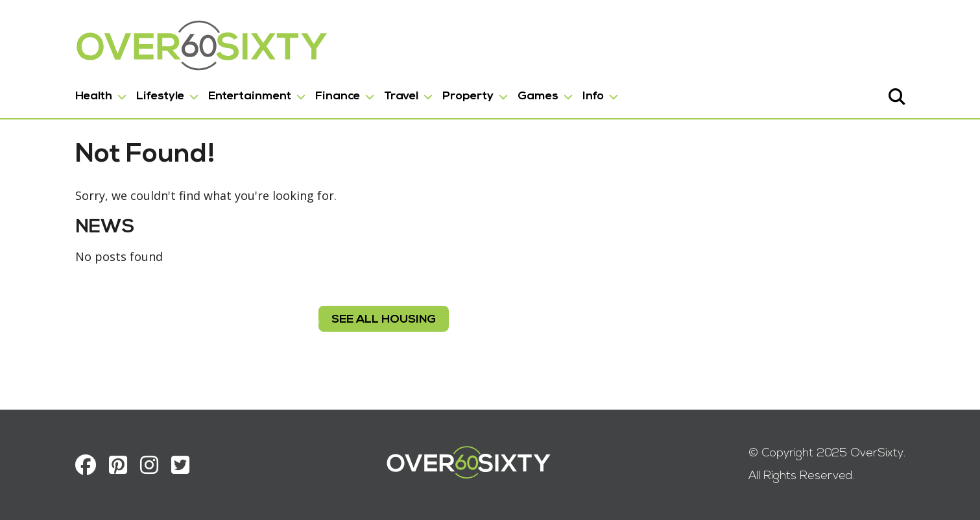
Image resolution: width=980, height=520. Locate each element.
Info (593, 96)
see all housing (383, 320)
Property (468, 96)
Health (94, 96)
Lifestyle (160, 96)
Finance (338, 96)
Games (538, 96)
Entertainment (250, 96)
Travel (401, 96)
